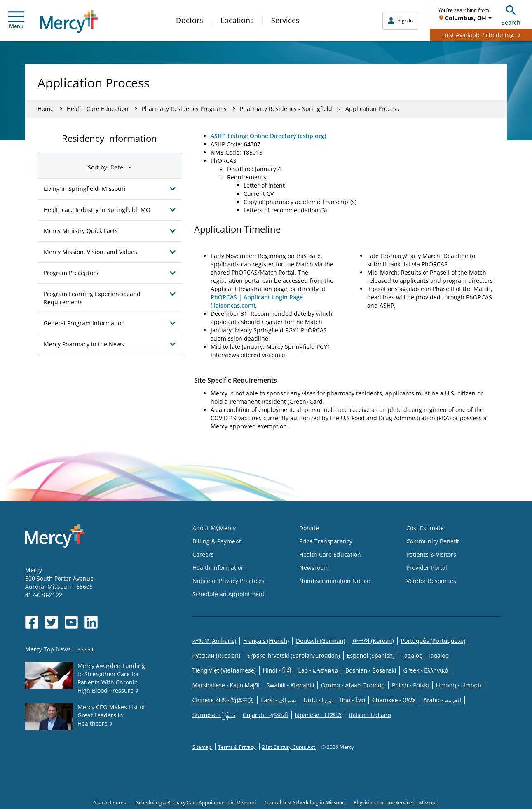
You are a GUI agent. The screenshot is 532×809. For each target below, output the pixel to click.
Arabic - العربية (442, 700)
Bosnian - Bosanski (371, 670)
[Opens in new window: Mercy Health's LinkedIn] (91, 622)
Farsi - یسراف (279, 700)
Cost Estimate (425, 528)
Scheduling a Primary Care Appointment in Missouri (196, 803)
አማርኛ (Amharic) (214, 641)
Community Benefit (433, 541)
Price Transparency (326, 541)
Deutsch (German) (320, 641)
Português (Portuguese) (433, 641)
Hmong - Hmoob (459, 685)
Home (46, 109)
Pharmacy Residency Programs (184, 109)
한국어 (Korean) (373, 641)
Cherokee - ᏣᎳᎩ (394, 700)
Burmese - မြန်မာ (214, 715)
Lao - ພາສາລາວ (318, 670)
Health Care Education (98, 109)
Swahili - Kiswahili (290, 685)
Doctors (190, 20)
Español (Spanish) (371, 655)
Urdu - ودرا (318, 700)
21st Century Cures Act (289, 747)
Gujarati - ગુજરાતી (265, 715)
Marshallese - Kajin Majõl (226, 685)
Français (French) (266, 641)
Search (511, 14)
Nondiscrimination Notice (335, 581)
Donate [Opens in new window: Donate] (309, 528)
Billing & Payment (217, 541)
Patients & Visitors (431, 554)
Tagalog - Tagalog (425, 655)
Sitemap (203, 747)
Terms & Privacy (237, 747)
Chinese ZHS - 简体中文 (223, 700)
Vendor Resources (431, 581)
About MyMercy (214, 528)
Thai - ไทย (352, 700)
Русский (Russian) (217, 655)
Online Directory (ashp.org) (288, 136)
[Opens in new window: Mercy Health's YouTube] (71, 622)
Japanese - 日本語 (318, 715)
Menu (16, 20)
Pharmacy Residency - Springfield (286, 109)
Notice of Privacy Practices (229, 581)
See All (85, 650)
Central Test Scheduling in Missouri (305, 803)
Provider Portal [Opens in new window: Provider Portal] (427, 568)
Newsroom (314, 568)
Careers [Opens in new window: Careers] (203, 554)
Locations (237, 20)
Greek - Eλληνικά (426, 670)
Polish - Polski (410, 685)
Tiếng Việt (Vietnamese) (224, 670)
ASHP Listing (229, 136)
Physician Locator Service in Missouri (396, 803)
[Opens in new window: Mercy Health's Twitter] (52, 622)
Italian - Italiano (370, 715)
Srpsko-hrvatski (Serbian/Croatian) (294, 655)
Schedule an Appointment (229, 594)
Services (285, 20)
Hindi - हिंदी (277, 670)
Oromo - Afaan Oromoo (353, 685)
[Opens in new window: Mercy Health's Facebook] (32, 622)
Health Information (219, 568)
